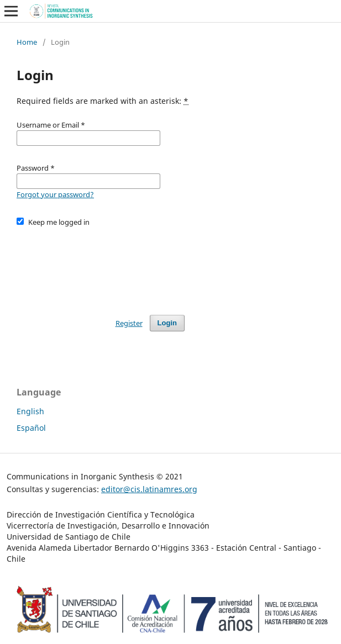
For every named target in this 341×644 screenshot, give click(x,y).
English (30, 411)
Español (31, 428)
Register (129, 323)
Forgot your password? (55, 194)
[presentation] (101, 266)
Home (27, 42)
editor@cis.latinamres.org (149, 489)
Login (167, 323)
